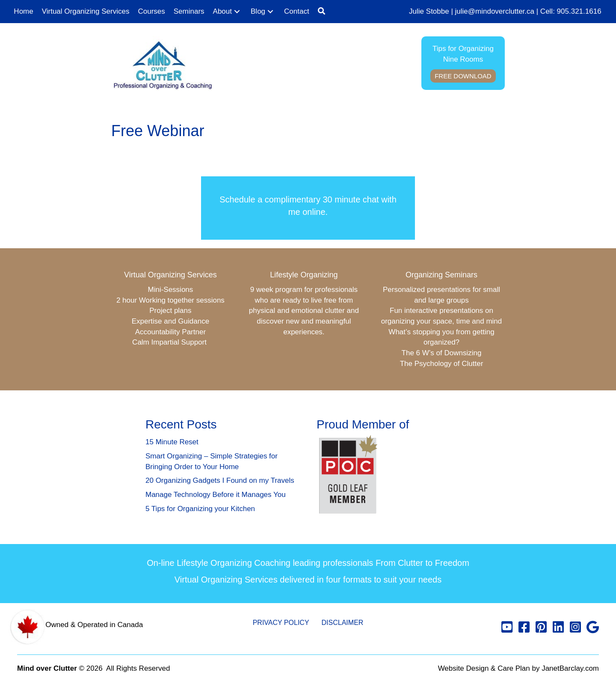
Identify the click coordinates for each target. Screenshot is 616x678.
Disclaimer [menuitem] (343, 623)
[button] (237, 12)
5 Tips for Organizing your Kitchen (200, 509)
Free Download (463, 76)
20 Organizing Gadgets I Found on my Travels (220, 480)
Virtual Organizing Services (170, 275)
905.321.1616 (579, 11)
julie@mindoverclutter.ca (495, 11)
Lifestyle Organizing (304, 275)
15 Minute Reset (172, 442)
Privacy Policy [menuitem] (281, 623)
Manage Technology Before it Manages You (216, 495)
